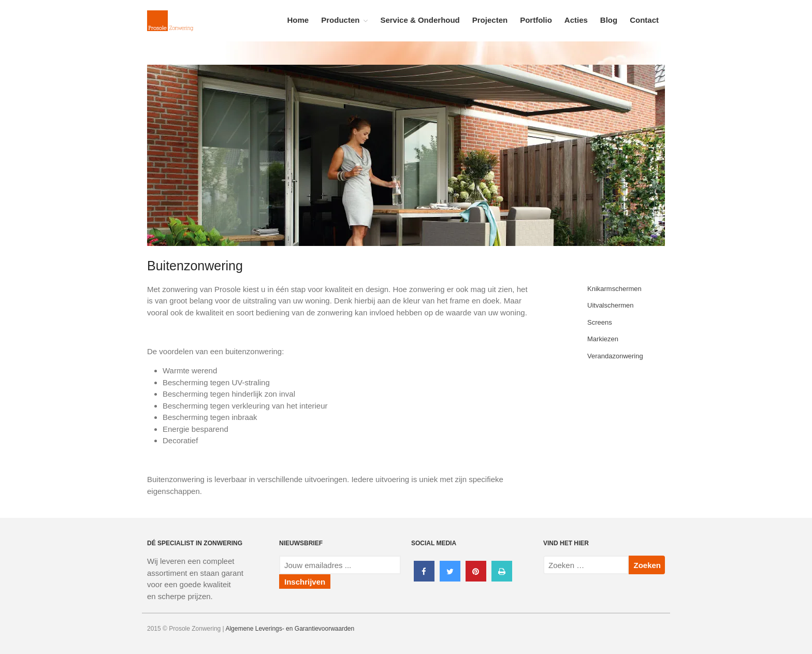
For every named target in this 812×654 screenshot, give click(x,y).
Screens (600, 322)
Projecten (490, 20)
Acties (576, 20)
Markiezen (603, 339)
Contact (644, 20)
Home (298, 20)
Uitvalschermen (611, 305)
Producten (340, 20)
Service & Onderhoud (420, 20)
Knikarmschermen (614, 289)
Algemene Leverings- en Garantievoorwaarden (290, 629)
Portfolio (536, 20)
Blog (609, 20)
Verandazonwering (615, 356)
